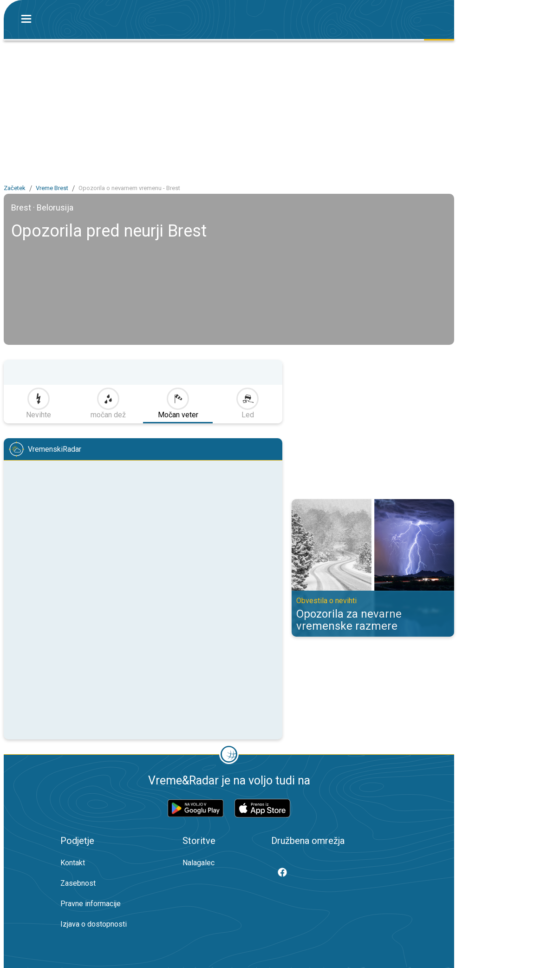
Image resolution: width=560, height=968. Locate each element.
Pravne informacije (91, 904)
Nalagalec (199, 863)
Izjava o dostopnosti (94, 924)
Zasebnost (78, 883)
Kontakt (73, 863)
